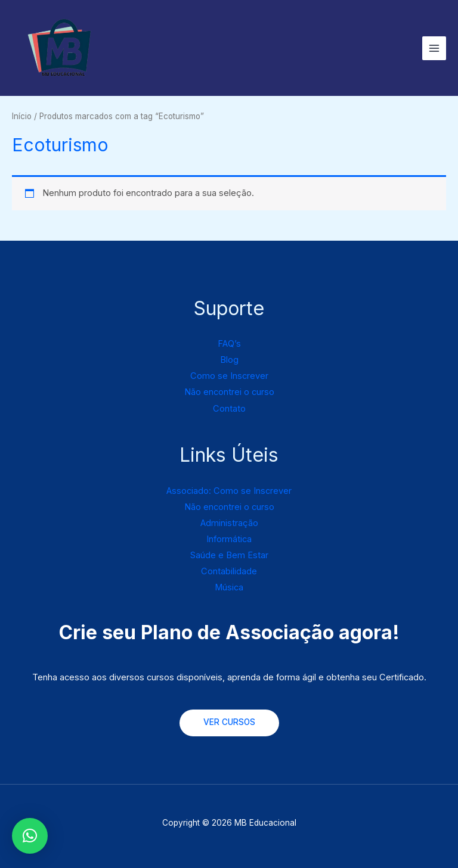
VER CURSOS (229, 722)
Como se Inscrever (229, 376)
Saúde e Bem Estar (229, 555)
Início (22, 116)
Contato (229, 409)
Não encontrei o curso (229, 392)
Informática (229, 539)
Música (229, 587)
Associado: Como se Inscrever (229, 491)
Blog (229, 360)
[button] (30, 836)
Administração (229, 523)
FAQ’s (229, 344)
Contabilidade (229, 571)
